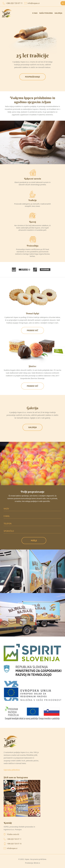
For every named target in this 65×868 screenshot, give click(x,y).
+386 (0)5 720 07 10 (14, 844)
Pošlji (34, 541)
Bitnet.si (37, 863)
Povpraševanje (32, 77)
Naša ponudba (46, 13)
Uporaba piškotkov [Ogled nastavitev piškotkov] (12, 770)
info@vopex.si (32, 3)
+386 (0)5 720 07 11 (13, 3)
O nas (35, 13)
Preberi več (32, 330)
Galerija (58, 13)
